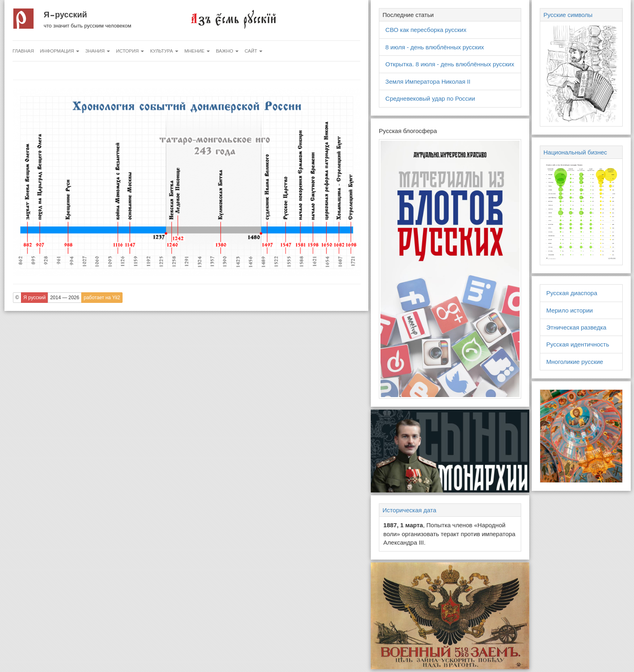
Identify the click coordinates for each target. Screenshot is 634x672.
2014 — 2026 (65, 298)
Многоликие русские (575, 362)
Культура (164, 51)
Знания (98, 51)
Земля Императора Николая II (428, 81)
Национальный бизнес (575, 152)
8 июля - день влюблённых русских (435, 47)
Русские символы (568, 15)
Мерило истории (570, 310)
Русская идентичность (578, 344)
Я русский (65, 15)
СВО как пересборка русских (426, 30)
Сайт (254, 51)
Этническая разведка (576, 327)
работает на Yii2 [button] (102, 298)
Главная (23, 51)
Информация (60, 51)
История (130, 51)
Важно (227, 51)
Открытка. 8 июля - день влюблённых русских (450, 64)
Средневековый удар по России (430, 98)
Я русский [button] (35, 298)
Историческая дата (409, 510)
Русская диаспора (572, 293)
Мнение (197, 51)
